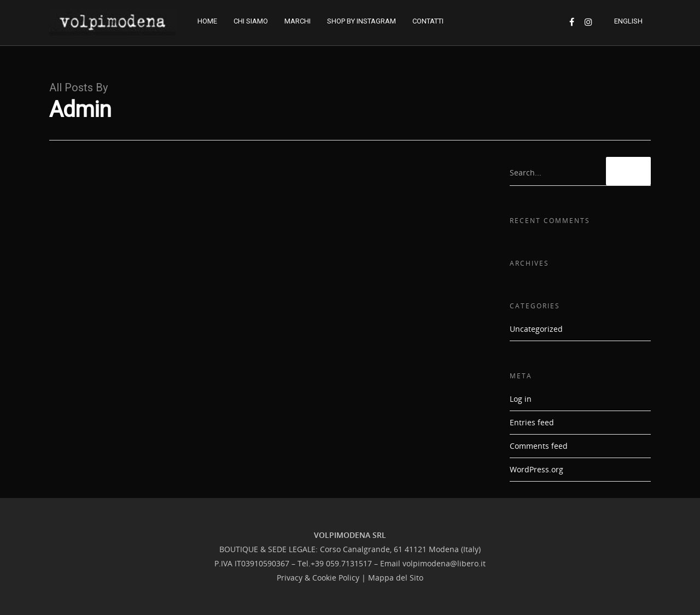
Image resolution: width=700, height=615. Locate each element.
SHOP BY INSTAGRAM (361, 21)
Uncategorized (536, 329)
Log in (521, 399)
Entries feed (532, 422)
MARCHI (297, 21)
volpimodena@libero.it (444, 563)
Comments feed (539, 446)
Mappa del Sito (396, 578)
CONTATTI (428, 21)
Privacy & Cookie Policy (318, 578)
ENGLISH (628, 21)
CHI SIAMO (251, 21)
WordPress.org (536, 469)
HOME (207, 21)
